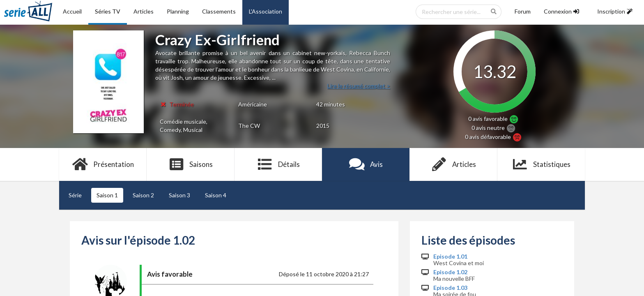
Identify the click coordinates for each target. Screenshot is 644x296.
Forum (523, 11)
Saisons (191, 164)
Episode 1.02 (450, 272)
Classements (219, 11)
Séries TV (108, 11)
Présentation (103, 164)
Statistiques (541, 164)
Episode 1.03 (450, 288)
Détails (278, 164)
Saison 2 (143, 195)
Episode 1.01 (450, 257)
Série (75, 195)
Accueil (72, 11)
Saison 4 (216, 195)
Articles (144, 11)
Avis (366, 164)
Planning (178, 11)
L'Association (266, 11)
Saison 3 (179, 195)
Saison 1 (107, 195)
